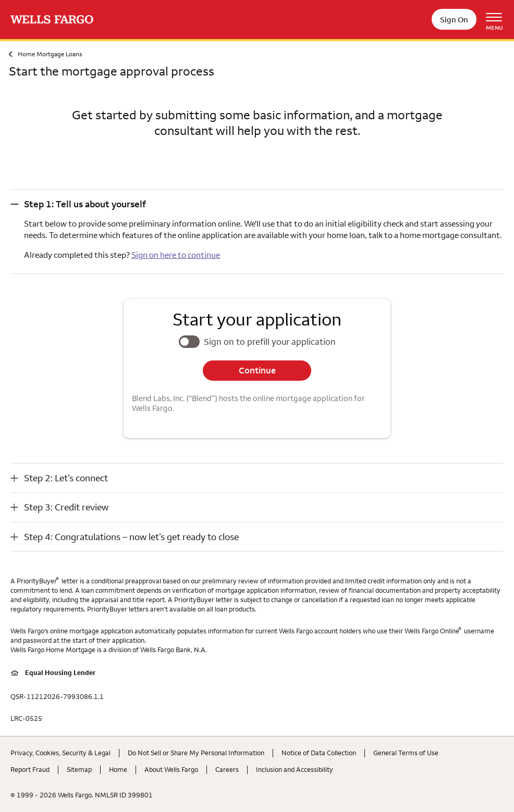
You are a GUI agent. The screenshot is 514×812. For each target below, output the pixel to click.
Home (118, 769)
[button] (257, 204)
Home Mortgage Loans (50, 54)
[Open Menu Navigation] (498, 20)
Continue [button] (257, 370)
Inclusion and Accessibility (295, 769)
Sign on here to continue (176, 255)
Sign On (454, 20)
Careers (227, 769)
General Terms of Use (406, 753)
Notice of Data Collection (319, 753)
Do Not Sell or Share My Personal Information (196, 753)
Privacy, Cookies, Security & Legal (60, 753)
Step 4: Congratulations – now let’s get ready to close (131, 537)
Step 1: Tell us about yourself (85, 204)
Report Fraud (30, 769)
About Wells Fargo (171, 769)
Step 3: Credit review (66, 507)
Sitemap (79, 769)
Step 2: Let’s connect (66, 478)
